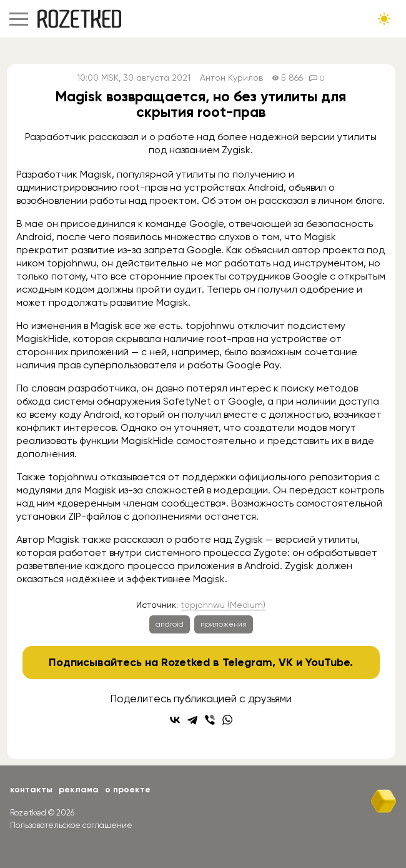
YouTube (328, 662)
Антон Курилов (231, 78)
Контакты (31, 790)
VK (286, 662)
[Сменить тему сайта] (384, 19)
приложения (224, 624)
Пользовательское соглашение (71, 825)
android (170, 624)
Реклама (79, 790)
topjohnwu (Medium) (223, 605)
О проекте (128, 790)
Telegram (247, 662)
